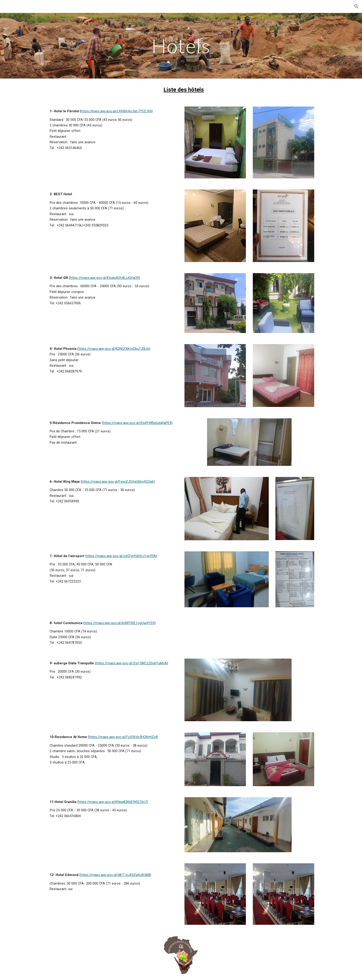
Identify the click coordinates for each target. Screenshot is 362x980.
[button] (356, 6)
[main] (181, 46)
